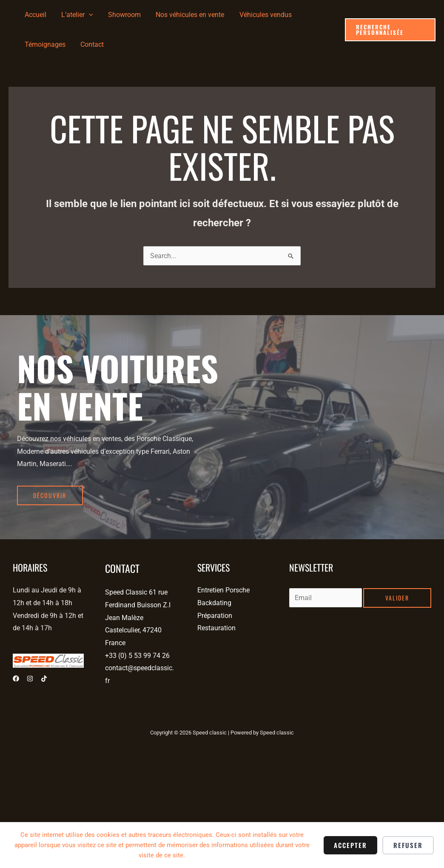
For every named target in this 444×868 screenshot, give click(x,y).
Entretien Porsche (223, 590)
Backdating (214, 603)
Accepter (350, 845)
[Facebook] (16, 679)
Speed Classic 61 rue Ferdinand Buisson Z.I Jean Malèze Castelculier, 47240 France (138, 618)
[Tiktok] (44, 679)
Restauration (216, 628)
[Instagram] (30, 679)
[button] (389, 30)
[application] (87, 15)
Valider (397, 598)
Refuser (408, 845)
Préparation (215, 616)
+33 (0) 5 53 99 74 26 (137, 656)
